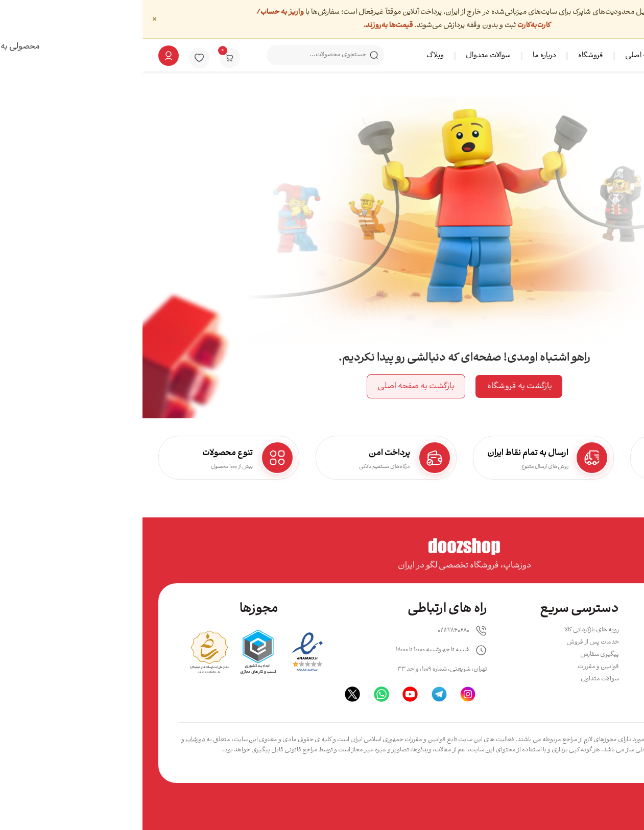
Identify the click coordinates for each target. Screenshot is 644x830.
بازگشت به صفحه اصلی (273, 386)
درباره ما (402, 56)
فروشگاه (448, 56)
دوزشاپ (53, 740)
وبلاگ (293, 56)
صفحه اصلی (501, 56)
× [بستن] (12, 19)
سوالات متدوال (346, 56)
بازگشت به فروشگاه (376, 386)
